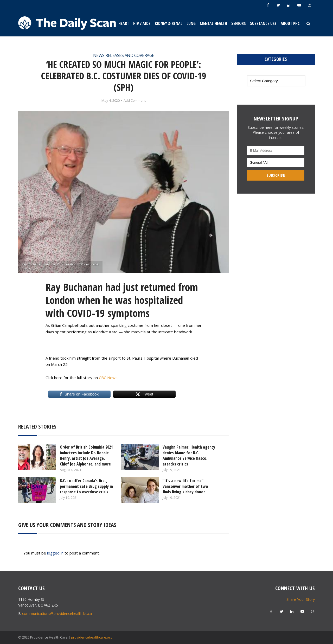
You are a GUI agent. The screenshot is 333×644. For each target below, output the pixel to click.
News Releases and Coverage (124, 55)
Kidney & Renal (169, 23)
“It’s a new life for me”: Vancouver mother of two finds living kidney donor (185, 486)
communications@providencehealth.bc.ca (57, 613)
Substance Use (263, 23)
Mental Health (213, 23)
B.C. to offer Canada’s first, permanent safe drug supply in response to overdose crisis (86, 486)
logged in (55, 553)
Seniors (239, 23)
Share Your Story (301, 599)
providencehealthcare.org (92, 637)
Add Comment (135, 101)
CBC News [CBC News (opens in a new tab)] (108, 378)
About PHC (290, 23)
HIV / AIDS (142, 23)
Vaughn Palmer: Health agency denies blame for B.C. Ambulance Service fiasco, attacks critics (189, 455)
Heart (124, 23)
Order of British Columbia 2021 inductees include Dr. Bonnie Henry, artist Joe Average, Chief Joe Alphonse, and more (86, 455)
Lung (191, 23)
